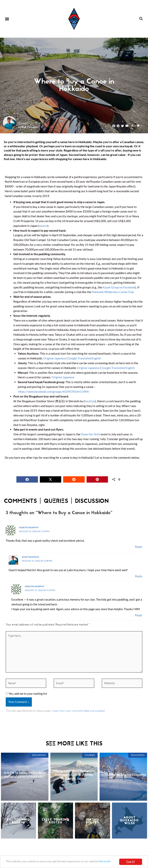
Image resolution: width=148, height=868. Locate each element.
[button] (7, 19)
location (90, 401)
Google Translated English (84, 358)
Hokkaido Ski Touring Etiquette (123, 776)
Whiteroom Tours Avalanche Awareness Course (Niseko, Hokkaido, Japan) (74, 776)
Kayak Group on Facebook (119, 287)
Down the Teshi (90, 434)
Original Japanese (55, 358)
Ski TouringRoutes (18, 822)
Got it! (131, 861)
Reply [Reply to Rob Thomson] (139, 576)
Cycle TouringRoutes (55, 822)
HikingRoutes (92, 822)
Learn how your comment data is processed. (79, 712)
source (43, 226)
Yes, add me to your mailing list (26, 695)
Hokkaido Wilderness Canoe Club (113, 292)
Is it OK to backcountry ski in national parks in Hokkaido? (25, 776)
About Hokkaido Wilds (129, 822)
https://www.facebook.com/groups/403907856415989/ (54, 391)
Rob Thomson (30, 127)
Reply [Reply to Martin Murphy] (139, 546)
